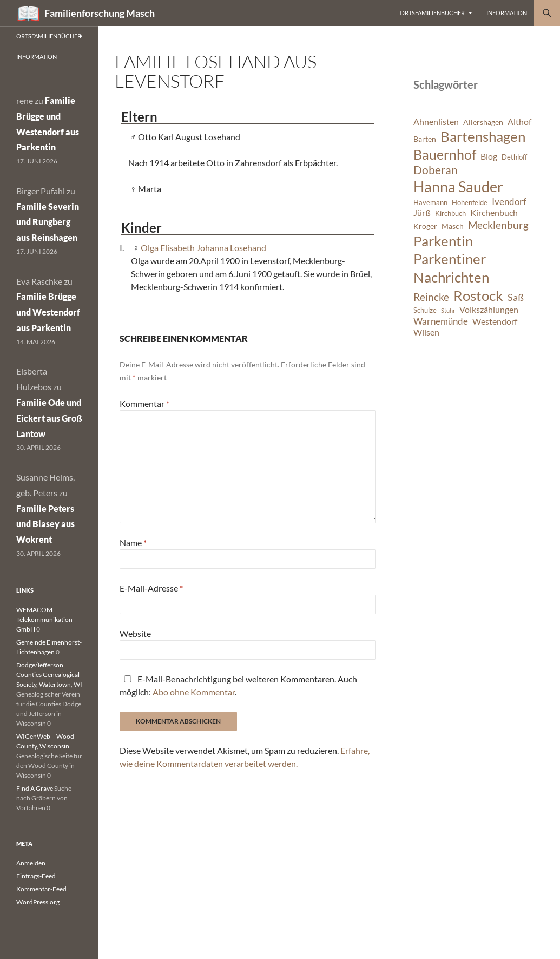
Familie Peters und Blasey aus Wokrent (45, 524)
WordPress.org (38, 902)
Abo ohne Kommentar (194, 692)
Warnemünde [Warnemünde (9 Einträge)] (441, 321)
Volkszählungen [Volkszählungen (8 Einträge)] (489, 310)
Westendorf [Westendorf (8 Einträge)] (495, 321)
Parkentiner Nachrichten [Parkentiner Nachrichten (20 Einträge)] (451, 268)
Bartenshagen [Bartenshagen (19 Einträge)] (483, 136)
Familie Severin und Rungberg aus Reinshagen (48, 222)
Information (507, 13)
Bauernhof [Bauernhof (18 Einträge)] (445, 154)
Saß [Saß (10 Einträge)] (516, 297)
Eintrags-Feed (36, 876)
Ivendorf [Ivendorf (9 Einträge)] (509, 202)
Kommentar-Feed (41, 889)
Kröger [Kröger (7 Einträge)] (425, 226)
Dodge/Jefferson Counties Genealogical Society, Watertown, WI (49, 675)
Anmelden (31, 863)
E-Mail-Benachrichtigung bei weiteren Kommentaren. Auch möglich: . (238, 685)
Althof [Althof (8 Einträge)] (519, 122)
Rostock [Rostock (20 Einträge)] (478, 295)
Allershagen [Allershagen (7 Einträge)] (483, 122)
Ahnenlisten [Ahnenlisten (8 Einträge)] (436, 122)
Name (133, 543)
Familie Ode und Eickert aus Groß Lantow (49, 418)
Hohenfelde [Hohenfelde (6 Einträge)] (470, 203)
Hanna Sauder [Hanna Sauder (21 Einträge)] (458, 187)
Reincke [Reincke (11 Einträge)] (431, 297)
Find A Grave (35, 788)
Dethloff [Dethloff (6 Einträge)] (514, 157)
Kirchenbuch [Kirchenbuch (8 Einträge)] (494, 213)
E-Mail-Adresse (151, 588)
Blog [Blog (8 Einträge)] (489, 156)
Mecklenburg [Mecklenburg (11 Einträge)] (498, 225)
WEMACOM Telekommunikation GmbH (44, 619)
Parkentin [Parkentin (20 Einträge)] (443, 241)
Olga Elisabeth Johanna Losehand (203, 248)
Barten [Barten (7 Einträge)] (425, 139)
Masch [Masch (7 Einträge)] (453, 226)
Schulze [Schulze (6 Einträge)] (425, 310)
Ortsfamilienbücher (432, 13)
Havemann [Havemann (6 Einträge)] (430, 203)
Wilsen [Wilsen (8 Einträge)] (426, 332)
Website (135, 633)
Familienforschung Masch (100, 13)
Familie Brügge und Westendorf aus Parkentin (48, 312)
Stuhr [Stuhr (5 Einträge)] (448, 310)
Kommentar (144, 403)
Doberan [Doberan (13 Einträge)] (436, 170)
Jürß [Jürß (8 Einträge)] (422, 213)
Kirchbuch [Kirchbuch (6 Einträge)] (450, 214)
